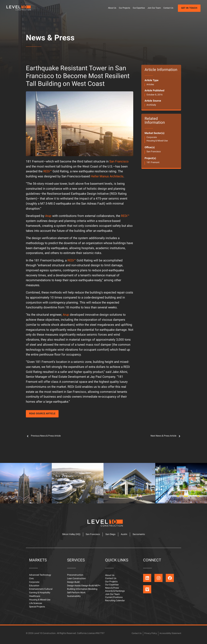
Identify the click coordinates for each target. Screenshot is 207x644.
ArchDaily (151, 105)
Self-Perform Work (76, 595)
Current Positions (114, 601)
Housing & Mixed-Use (157, 141)
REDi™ (48, 172)
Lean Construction (76, 581)
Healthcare (35, 599)
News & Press (50, 38)
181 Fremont (153, 163)
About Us (112, 8)
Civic (31, 581)
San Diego (110, 536)
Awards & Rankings (115, 595)
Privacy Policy (148, 636)
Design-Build (73, 585)
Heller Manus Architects (107, 177)
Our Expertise (139, 8)
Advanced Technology (40, 578)
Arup (48, 216)
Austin (125, 536)
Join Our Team (154, 8)
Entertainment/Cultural (41, 592)
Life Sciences (36, 606)
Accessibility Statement (169, 636)
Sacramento (141, 536)
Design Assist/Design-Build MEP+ (84, 588)
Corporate (152, 137)
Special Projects (37, 609)
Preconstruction (75, 578)
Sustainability (74, 599)
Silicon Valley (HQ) (69, 536)
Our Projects (125, 8)
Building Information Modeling (82, 592)
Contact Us (168, 8)
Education (34, 588)
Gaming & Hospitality (40, 595)
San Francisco (119, 162)
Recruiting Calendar (115, 605)
